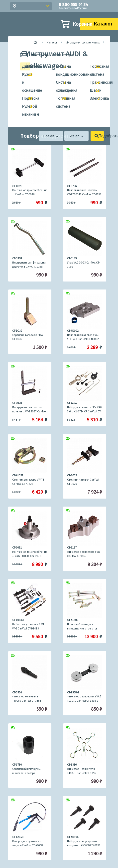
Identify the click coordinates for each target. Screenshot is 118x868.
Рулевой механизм (25, 110)
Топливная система (59, 102)
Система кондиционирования (59, 70)
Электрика (93, 98)
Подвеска (25, 98)
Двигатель (25, 66)
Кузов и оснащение (25, 82)
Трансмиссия (93, 82)
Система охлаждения (59, 86)
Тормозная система (93, 70)
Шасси (93, 90)
